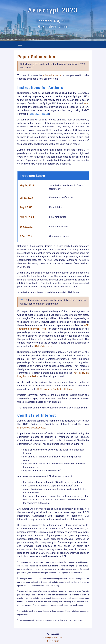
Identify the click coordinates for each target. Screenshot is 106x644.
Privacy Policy (53, 641)
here (86, 103)
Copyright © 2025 (51, 637)
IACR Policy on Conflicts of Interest (55, 389)
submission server (52, 75)
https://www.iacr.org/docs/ (31, 428)
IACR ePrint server (43, 346)
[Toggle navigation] (20, 45)
